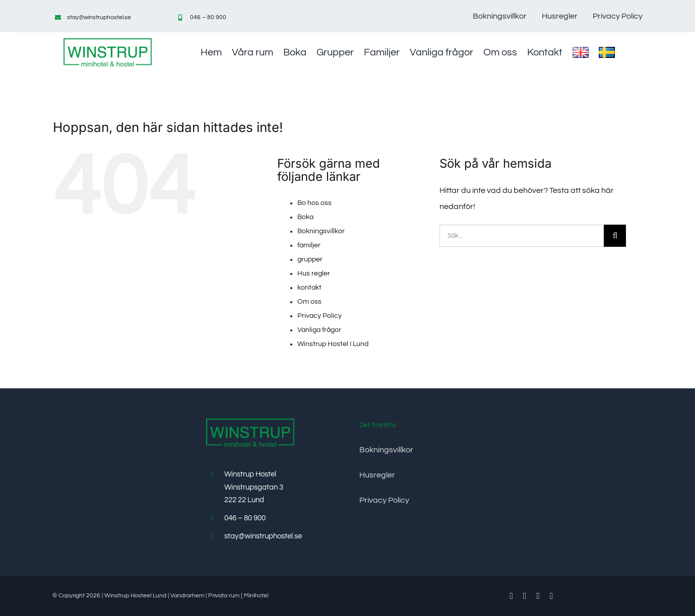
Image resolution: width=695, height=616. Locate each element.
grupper (310, 259)
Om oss (309, 302)
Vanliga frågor (319, 330)
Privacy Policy (320, 316)
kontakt (309, 288)
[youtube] (539, 596)
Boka (305, 217)
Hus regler (314, 273)
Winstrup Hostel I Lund (333, 344)
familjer (309, 245)
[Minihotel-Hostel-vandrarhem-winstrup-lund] (108, 42)
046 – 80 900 (208, 17)
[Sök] (615, 236)
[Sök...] (522, 236)
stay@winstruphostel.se (99, 17)
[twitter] (525, 596)
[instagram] (552, 596)
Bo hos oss (314, 203)
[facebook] (511, 596)
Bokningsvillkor (321, 231)
